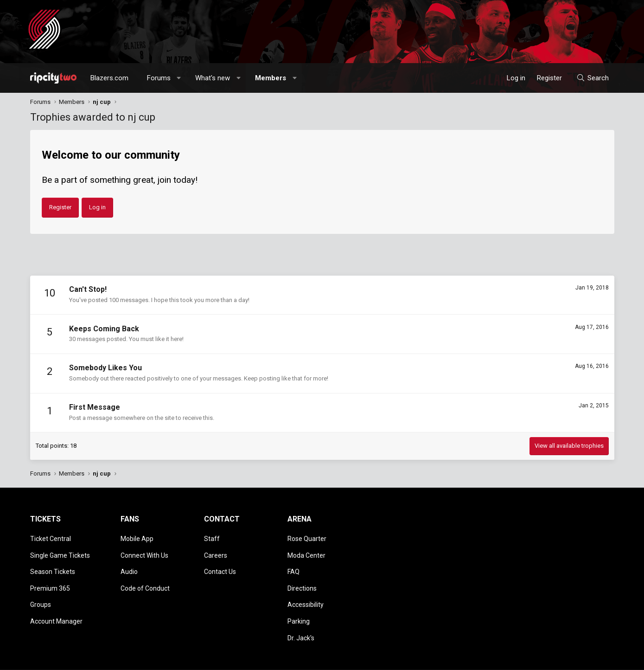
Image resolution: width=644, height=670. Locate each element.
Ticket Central (51, 537)
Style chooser (402, 658)
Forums (159, 78)
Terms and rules (496, 658)
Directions (302, 577)
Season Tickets (53, 564)
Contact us (454, 658)
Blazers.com (109, 78)
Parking (299, 604)
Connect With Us (144, 550)
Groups (41, 590)
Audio (129, 564)
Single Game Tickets (60, 550)
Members (271, 78)
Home (590, 658)
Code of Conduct (145, 577)
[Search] (592, 78)
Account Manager (56, 604)
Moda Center (306, 550)
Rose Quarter (307, 537)
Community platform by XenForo (107, 658)
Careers (216, 550)
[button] (179, 78)
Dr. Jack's (301, 617)
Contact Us (220, 564)
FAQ (293, 564)
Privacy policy (540, 658)
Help (570, 658)
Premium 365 (50, 577)
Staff (212, 537)
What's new (213, 78)
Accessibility (306, 590)
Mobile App (137, 537)
